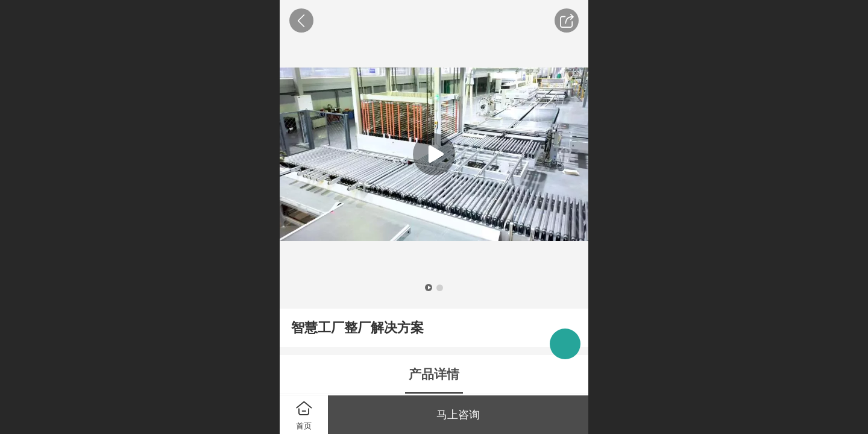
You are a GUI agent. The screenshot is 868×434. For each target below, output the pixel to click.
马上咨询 (458, 415)
